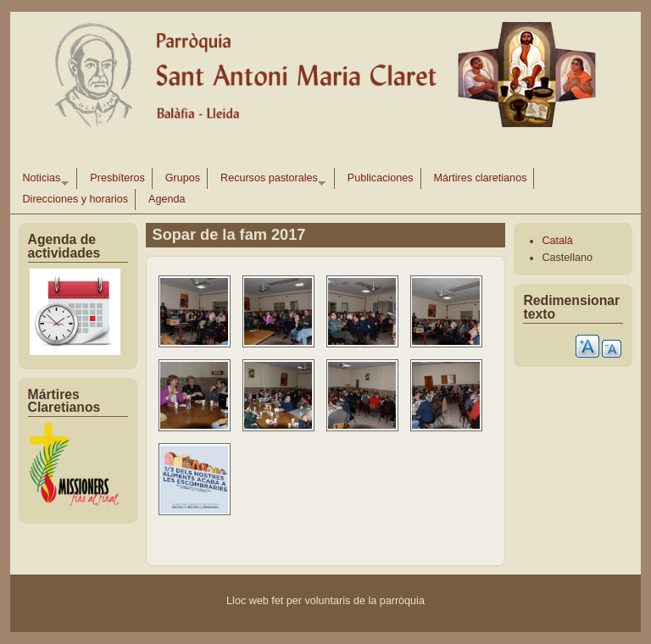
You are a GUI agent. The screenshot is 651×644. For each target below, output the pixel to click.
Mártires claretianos (481, 178)
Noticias (42, 180)
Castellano (567, 258)
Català (557, 241)
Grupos (183, 178)
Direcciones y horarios (76, 199)
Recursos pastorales (270, 180)
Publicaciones (381, 178)
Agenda (167, 199)
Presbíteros (117, 178)
